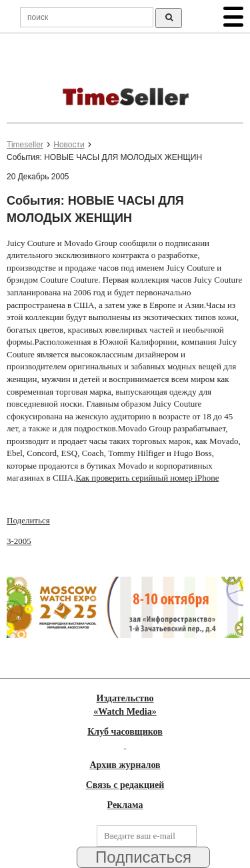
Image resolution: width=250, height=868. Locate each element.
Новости (69, 145)
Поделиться (28, 520)
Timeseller (25, 145)
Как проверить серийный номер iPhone (147, 478)
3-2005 (19, 541)
